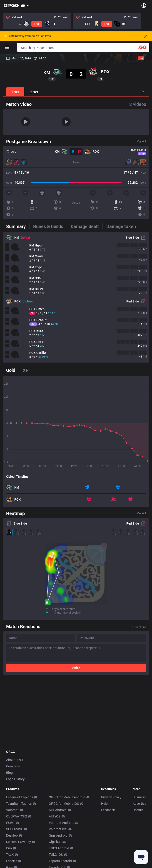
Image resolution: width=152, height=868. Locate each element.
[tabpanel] (76, 297)
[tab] (18, 226)
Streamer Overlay (19, 842)
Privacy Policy (111, 797)
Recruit (138, 810)
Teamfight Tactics (19, 803)
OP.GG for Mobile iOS (64, 803)
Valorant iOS (58, 829)
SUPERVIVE (15, 829)
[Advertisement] (76, 712)
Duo (9, 848)
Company (13, 766)
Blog (9, 773)
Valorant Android (61, 823)
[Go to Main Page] (11, 5)
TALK (10, 854)
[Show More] (25, 5)
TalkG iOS (56, 854)
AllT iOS (55, 816)
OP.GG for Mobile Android (67, 797)
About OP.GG (15, 760)
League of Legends (20, 797)
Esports (12, 861)
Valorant (12, 810)
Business (139, 797)
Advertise (139, 803)
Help (104, 803)
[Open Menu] (144, 5)
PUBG (10, 823)
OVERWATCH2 (17, 816)
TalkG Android (59, 848)
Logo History (15, 779)
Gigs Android (58, 835)
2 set (34, 92)
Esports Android (60, 861)
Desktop (12, 835)
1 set (15, 92)
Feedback (108, 810)
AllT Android (58, 810)
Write (76, 668)
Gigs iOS (55, 842)
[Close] (146, 36)
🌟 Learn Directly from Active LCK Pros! (27, 36)
